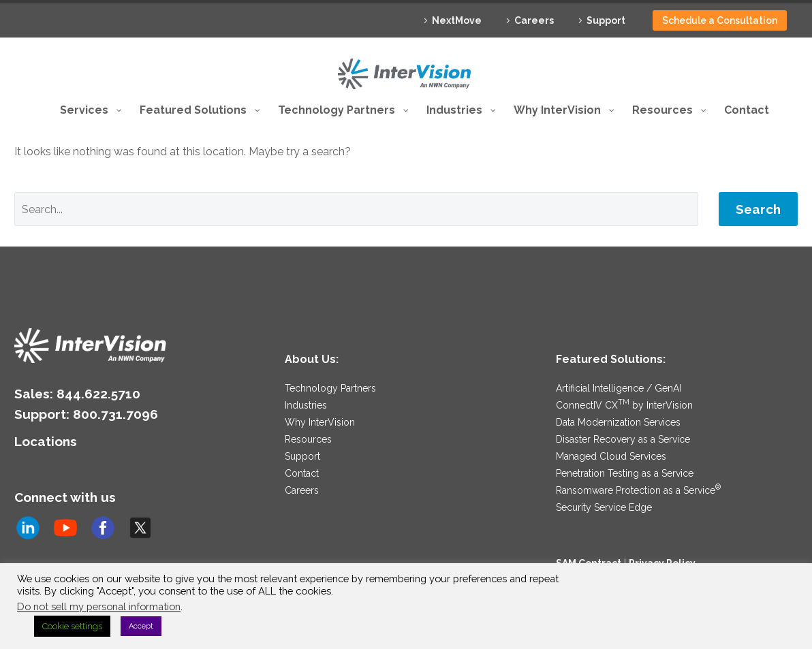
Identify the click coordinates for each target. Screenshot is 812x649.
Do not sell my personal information (99, 606)
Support (606, 20)
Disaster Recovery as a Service (623, 397)
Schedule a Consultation (720, 20)
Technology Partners (330, 346)
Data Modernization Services (618, 380)
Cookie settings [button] (72, 626)
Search (758, 167)
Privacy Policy (662, 521)
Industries (306, 363)
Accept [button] (141, 626)
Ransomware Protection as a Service (638, 448)
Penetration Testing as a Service (625, 431)
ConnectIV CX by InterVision (624, 363)
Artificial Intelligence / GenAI (619, 346)
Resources (308, 397)
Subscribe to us (72, 535)
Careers (534, 20)
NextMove (457, 20)
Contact (302, 431)
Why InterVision (320, 380)
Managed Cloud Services (611, 414)
